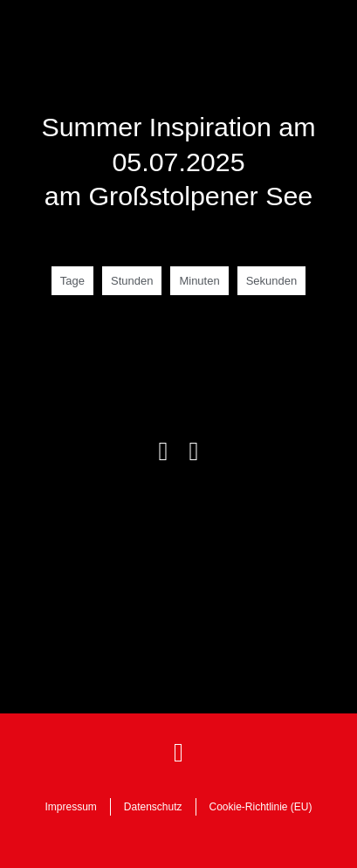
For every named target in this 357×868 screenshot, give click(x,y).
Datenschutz (153, 807)
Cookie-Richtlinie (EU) (261, 807)
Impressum (70, 807)
